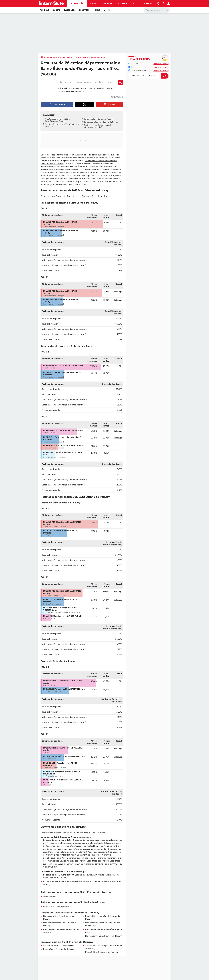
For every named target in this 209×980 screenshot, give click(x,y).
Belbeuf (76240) (104, 88)
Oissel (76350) (50, 897)
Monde (97, 10)
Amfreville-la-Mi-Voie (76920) (71, 91)
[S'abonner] (148, 76)
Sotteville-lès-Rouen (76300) (82, 88)
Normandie (83, 57)
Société (57, 10)
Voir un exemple (161, 64)
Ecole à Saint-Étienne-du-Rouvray (58, 949)
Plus (148, 3)
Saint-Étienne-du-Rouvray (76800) (59, 946)
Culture (107, 3)
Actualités (77, 3)
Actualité (133, 64)
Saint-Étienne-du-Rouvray (94, 125)
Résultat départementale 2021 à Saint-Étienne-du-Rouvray (57, 120)
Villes (107, 10)
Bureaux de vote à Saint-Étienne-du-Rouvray (101, 122)
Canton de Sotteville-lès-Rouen (96, 196)
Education (84, 10)
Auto (135, 3)
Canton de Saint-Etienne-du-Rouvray (57, 196)
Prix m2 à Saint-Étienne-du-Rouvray (102, 952)
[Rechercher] (157, 10)
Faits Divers (70, 10)
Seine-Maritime (98, 57)
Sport (94, 3)
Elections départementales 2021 (60, 57)
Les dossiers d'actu (138, 71)
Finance (123, 3)
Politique (45, 10)
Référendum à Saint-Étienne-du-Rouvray (104, 936)
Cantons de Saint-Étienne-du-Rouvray (99, 119)
